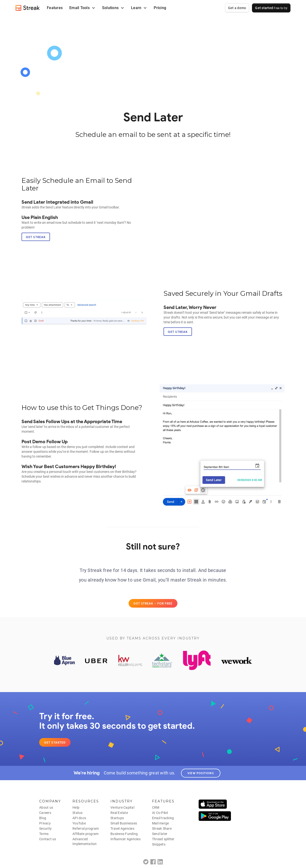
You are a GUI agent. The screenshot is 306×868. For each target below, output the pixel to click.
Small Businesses (124, 823)
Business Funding (124, 834)
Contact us (48, 839)
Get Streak (36, 237)
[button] (82, 8)
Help (76, 807)
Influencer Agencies (126, 839)
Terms (44, 834)
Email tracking (163, 818)
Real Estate (119, 813)
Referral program (86, 829)
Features (55, 8)
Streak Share (162, 829)
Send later (160, 834)
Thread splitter (163, 839)
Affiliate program (85, 834)
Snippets (159, 844)
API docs (79, 818)
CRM (156, 807)
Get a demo (237, 8)
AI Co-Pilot (160, 813)
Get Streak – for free (153, 603)
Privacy (45, 823)
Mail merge (161, 823)
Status (78, 813)
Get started (271, 8)
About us (46, 807)
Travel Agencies (122, 829)
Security (45, 829)
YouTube (79, 823)
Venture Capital (122, 807)
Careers (45, 813)
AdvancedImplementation (85, 841)
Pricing (160, 8)
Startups (117, 818)
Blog (43, 818)
